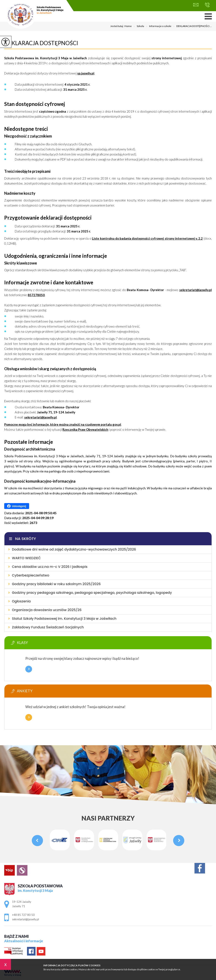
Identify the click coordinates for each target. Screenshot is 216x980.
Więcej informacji (29, 669)
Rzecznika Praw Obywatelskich (85, 429)
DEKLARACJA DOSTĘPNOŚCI (41, 43)
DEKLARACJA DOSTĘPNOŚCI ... (192, 26)
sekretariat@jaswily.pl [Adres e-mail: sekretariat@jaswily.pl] (26, 919)
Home (128, 26)
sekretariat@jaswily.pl (196, 5)
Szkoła (138, 26)
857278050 (36, 295)
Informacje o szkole (158, 26)
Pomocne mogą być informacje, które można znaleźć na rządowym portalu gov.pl (63, 424)
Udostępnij (17, 506)
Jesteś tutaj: (117, 26)
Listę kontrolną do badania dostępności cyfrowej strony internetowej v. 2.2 (147, 238)
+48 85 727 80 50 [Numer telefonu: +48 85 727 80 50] (23, 915)
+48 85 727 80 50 (207, 5)
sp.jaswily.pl (86, 73)
